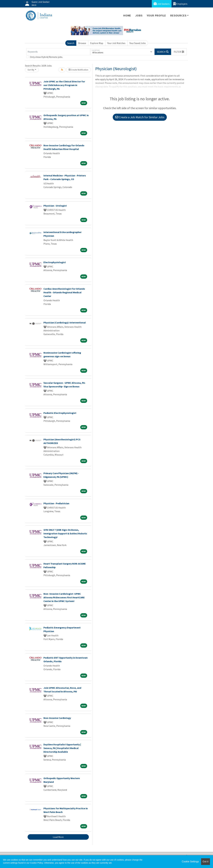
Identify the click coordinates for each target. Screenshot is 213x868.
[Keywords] (58, 52)
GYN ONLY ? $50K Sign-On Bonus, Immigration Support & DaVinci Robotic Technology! (65, 533)
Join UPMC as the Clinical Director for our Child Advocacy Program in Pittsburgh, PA (64, 85)
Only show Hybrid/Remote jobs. (46, 57)
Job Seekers (162, 4)
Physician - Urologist (55, 206)
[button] (179, 52)
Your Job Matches (116, 43)
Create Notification (78, 70)
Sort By (31, 70)
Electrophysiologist (55, 262)
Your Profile (156, 15)
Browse (82, 43)
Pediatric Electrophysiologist (60, 413)
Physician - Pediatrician (56, 503)
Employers (180, 4)
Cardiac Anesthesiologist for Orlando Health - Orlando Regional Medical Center (64, 292)
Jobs (139, 15)
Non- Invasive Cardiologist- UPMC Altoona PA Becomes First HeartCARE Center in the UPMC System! (64, 597)
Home (127, 15)
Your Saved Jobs (138, 43)
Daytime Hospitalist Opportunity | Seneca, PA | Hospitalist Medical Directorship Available (62, 748)
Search (71, 43)
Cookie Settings (190, 862)
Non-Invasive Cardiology (57, 718)
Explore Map (97, 43)
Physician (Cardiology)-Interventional (65, 323)
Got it (206, 862)
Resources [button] (178, 15)
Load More (58, 837)
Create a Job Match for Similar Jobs (140, 117)
